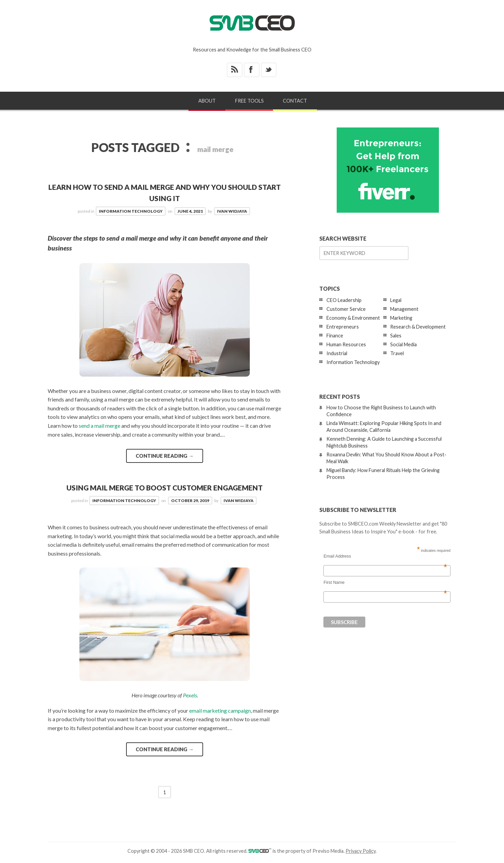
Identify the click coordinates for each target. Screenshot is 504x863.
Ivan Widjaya (232, 211)
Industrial (337, 353)
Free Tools (249, 101)
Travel (397, 353)
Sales (396, 336)
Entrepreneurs (343, 327)
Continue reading (165, 456)
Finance (335, 336)
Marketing (401, 318)
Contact (295, 101)
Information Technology (131, 211)
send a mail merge (100, 426)
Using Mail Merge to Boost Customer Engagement (165, 488)
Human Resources (346, 344)
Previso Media (328, 851)
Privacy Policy (361, 851)
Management (404, 309)
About (207, 101)
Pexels (190, 695)
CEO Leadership (344, 300)
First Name (385, 582)
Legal (396, 300)
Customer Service (346, 309)
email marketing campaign (220, 710)
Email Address (385, 556)
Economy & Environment (353, 318)
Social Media (403, 344)
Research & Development (418, 327)
